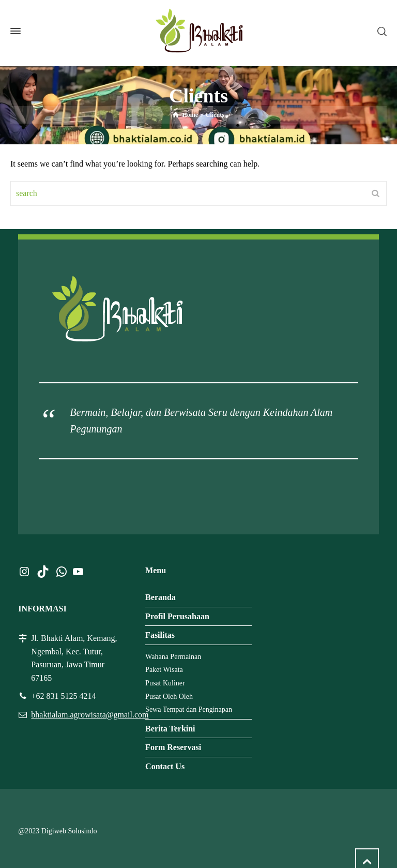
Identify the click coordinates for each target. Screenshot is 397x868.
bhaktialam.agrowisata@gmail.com (90, 715)
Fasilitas (160, 635)
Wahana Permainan (173, 657)
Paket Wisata (164, 670)
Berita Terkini (170, 729)
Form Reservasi (173, 747)
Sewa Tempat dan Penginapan (189, 709)
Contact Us (165, 766)
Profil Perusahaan (177, 616)
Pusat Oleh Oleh (169, 697)
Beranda (161, 597)
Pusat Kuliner (165, 683)
